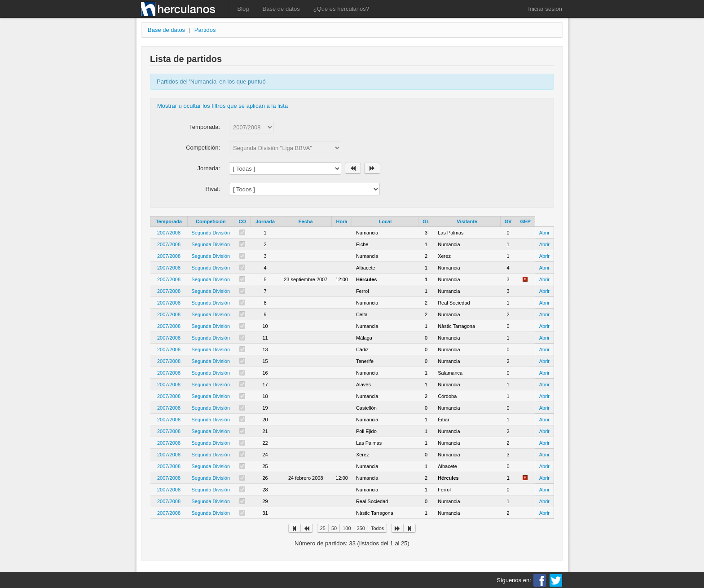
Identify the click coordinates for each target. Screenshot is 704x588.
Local (385, 221)
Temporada (169, 221)
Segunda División (211, 233)
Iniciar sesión (545, 9)
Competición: (203, 148)
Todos (377, 528)
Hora (342, 221)
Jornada (265, 221)
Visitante (467, 221)
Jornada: (209, 168)
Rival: (213, 189)
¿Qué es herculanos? (341, 9)
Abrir (544, 233)
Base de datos (281, 9)
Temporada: (205, 127)
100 (347, 528)
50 (334, 528)
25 (323, 528)
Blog (243, 9)
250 (361, 528)
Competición (211, 221)
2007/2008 (169, 233)
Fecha (306, 221)
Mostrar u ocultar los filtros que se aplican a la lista (222, 106)
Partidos (205, 30)
